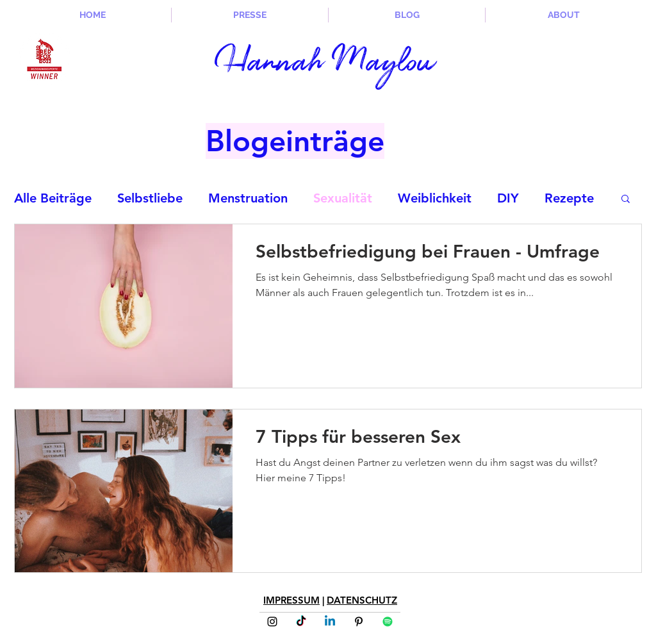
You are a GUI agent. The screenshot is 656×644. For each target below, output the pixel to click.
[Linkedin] (330, 622)
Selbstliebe (150, 198)
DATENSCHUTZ (362, 600)
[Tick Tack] (301, 622)
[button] (626, 200)
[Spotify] (388, 622)
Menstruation (248, 198)
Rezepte (569, 198)
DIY (508, 198)
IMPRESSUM (291, 600)
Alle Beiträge (53, 198)
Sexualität (343, 198)
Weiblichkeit (435, 198)
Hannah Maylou (325, 64)
